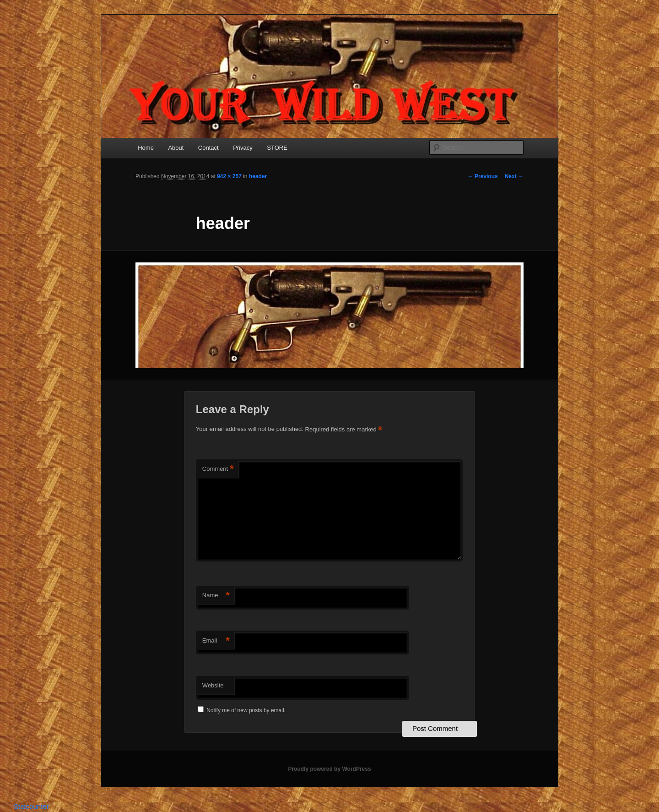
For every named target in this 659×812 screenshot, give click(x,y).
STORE (277, 148)
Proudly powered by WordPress (329, 769)
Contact (208, 148)
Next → (514, 176)
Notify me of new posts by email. (246, 710)
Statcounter (31, 806)
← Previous (483, 176)
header (258, 176)
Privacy (243, 148)
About (176, 148)
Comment (218, 469)
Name (216, 596)
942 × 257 (229, 176)
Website (213, 685)
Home (146, 148)
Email (216, 641)
